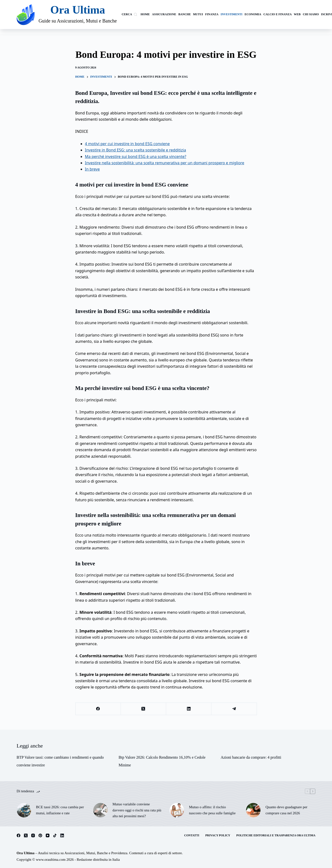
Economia (253, 14)
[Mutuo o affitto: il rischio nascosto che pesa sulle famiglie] (177, 810)
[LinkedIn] (189, 709)
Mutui (198, 14)
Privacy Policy (218, 835)
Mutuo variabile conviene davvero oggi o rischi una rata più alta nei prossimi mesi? (137, 810)
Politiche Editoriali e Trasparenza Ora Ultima (276, 835)
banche (185, 14)
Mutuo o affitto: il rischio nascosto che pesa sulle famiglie (212, 810)
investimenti (232, 14)
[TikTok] (55, 835)
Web (297, 14)
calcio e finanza (278, 14)
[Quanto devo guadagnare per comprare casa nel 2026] (253, 810)
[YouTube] (48, 835)
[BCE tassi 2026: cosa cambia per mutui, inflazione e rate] (24, 810)
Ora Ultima (78, 10)
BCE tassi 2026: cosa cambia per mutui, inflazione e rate (60, 810)
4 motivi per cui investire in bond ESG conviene (127, 144)
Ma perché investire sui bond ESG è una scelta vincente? (136, 157)
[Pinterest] (40, 835)
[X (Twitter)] (143, 709)
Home (145, 14)
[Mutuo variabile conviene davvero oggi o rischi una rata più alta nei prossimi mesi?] (100, 810)
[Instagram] (33, 835)
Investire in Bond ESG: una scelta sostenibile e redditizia (136, 150)
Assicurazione (164, 14)
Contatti (192, 835)
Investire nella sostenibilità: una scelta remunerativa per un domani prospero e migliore (165, 163)
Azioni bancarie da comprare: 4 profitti (251, 757)
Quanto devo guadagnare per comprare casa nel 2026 (286, 810)
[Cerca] (129, 15)
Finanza (212, 14)
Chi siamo (311, 14)
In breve (92, 169)
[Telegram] (234, 709)
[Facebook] (98, 709)
